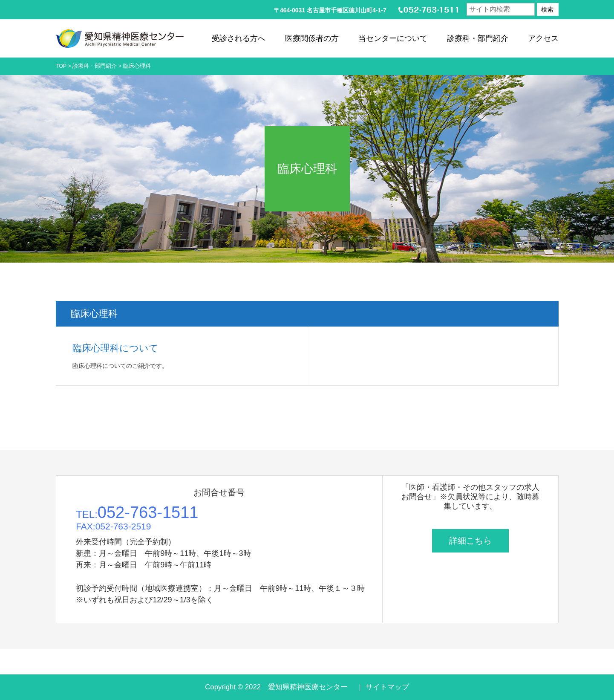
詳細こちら (470, 541)
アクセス (543, 38)
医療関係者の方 (312, 38)
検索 (548, 9)
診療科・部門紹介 (478, 38)
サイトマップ (387, 687)
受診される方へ (239, 38)
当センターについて (393, 38)
